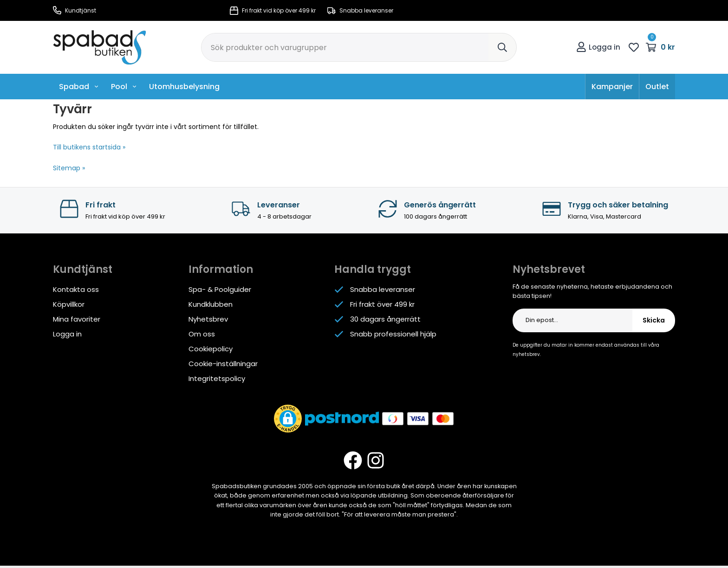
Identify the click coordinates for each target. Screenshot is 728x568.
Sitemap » (69, 168)
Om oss (202, 334)
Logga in (598, 47)
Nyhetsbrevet (549, 269)
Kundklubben (211, 304)
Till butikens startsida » (89, 147)
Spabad (79, 87)
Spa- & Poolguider (220, 289)
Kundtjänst (75, 10)
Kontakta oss (76, 289)
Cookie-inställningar (223, 364)
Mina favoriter (77, 319)
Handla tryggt (373, 269)
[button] (288, 419)
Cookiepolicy (211, 349)
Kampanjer (612, 87)
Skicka (654, 320)
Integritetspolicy (217, 378)
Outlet (657, 87)
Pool (124, 87)
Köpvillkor (69, 304)
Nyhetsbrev (208, 319)
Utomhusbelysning (184, 87)
